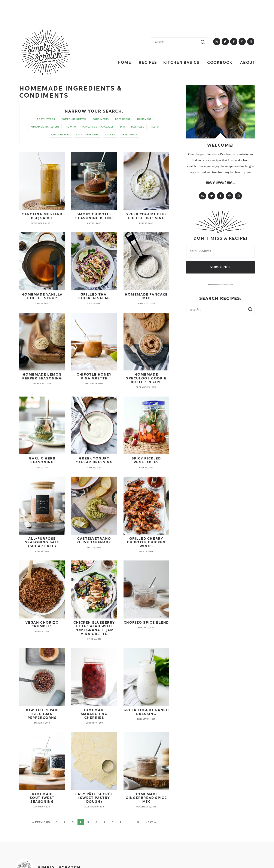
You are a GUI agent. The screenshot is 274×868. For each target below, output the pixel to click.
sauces (110, 135)
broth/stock (46, 119)
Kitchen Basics (181, 62)
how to (71, 127)
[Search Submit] (203, 42)
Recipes (148, 62)
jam (122, 127)
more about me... (220, 182)
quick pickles (61, 135)
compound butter (74, 119)
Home (124, 62)
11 (138, 822)
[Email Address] (220, 251)
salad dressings (87, 135)
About (248, 62)
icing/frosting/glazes (98, 127)
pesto (155, 127)
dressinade (123, 119)
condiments (101, 119)
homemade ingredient (44, 127)
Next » (151, 822)
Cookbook (220, 62)
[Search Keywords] (175, 42)
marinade (138, 127)
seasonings (129, 135)
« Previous (41, 822)
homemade (144, 119)
